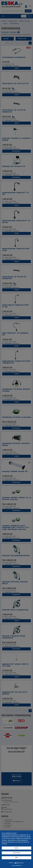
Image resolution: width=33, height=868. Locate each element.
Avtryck (13, 866)
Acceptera (17, 853)
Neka (16, 848)
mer (16, 858)
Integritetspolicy (18, 866)
